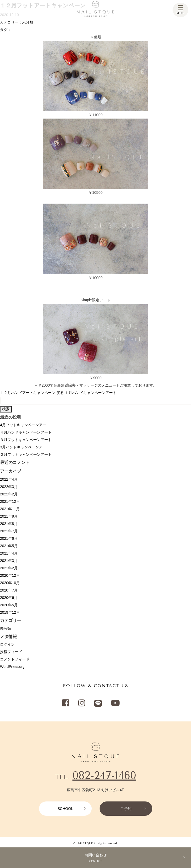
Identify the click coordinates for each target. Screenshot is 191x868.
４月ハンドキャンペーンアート (26, 432)
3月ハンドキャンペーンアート (25, 447)
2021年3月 (9, 561)
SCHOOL (65, 809)
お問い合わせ (95, 858)
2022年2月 (9, 494)
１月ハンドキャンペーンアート (91, 393)
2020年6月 (9, 598)
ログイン (7, 644)
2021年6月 (9, 538)
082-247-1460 (104, 775)
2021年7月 (9, 531)
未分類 (28, 22)
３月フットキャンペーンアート (26, 440)
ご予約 (126, 809)
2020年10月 (10, 583)
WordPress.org (12, 667)
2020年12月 (10, 575)
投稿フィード (11, 652)
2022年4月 (9, 479)
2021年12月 (10, 501)
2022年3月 (9, 487)
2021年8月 (9, 524)
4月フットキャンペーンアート (25, 425)
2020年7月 (9, 590)
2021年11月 (10, 509)
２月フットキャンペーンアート (26, 454)
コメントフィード (15, 659)
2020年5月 (9, 605)
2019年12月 (10, 612)
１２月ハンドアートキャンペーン (28, 393)
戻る (60, 393)
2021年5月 (9, 546)
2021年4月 (9, 553)
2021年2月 (9, 568)
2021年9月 (9, 516)
